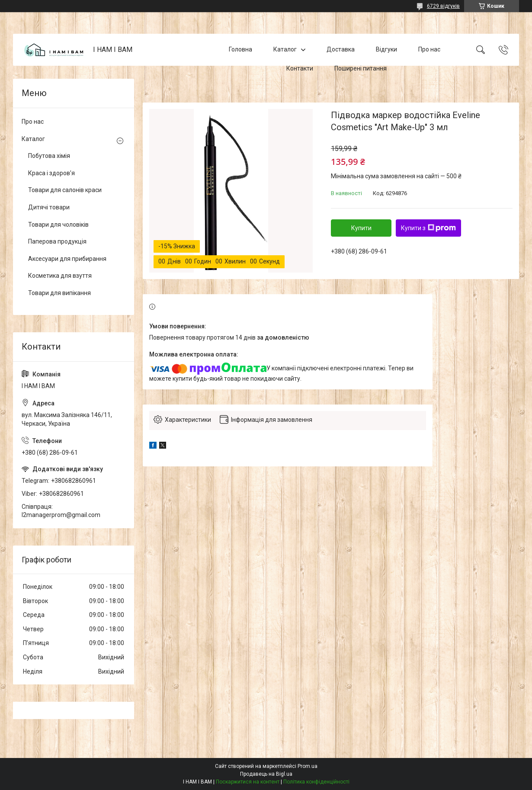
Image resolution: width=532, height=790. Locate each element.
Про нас (429, 49)
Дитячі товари (49, 207)
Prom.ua (308, 766)
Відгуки (386, 49)
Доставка (341, 49)
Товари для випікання (59, 293)
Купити (361, 228)
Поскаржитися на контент (248, 782)
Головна (240, 49)
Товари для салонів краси (65, 190)
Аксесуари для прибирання (67, 259)
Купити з (428, 228)
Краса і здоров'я (51, 173)
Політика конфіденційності (316, 782)
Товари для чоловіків (58, 225)
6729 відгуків (443, 6)
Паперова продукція (57, 241)
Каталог (285, 49)
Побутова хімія (49, 156)
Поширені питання (361, 68)
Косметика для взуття (60, 276)
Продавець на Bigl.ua (266, 774)
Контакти (300, 68)
